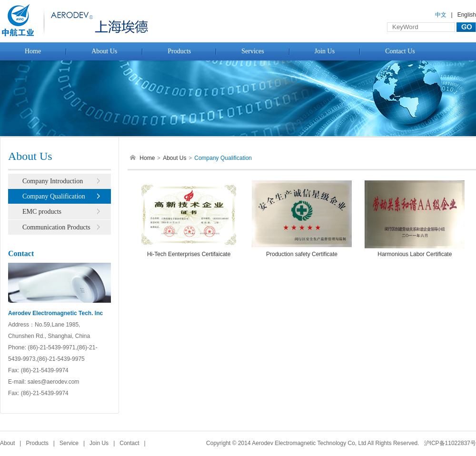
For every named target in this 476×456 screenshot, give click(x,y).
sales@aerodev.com (54, 382)
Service (69, 443)
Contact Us (400, 51)
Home (33, 51)
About (7, 443)
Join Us (325, 51)
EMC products (42, 212)
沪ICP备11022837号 (450, 443)
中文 (441, 15)
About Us (104, 51)
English (467, 15)
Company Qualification (54, 196)
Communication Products (56, 227)
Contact (129, 443)
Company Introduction (53, 181)
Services (253, 51)
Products (179, 51)
